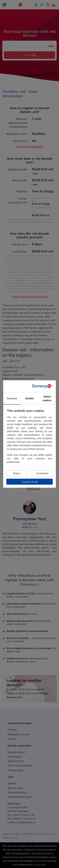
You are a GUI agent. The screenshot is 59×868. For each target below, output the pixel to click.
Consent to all (30, 482)
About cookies (47, 398)
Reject (17, 473)
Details (29, 398)
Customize (42, 473)
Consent (12, 398)
